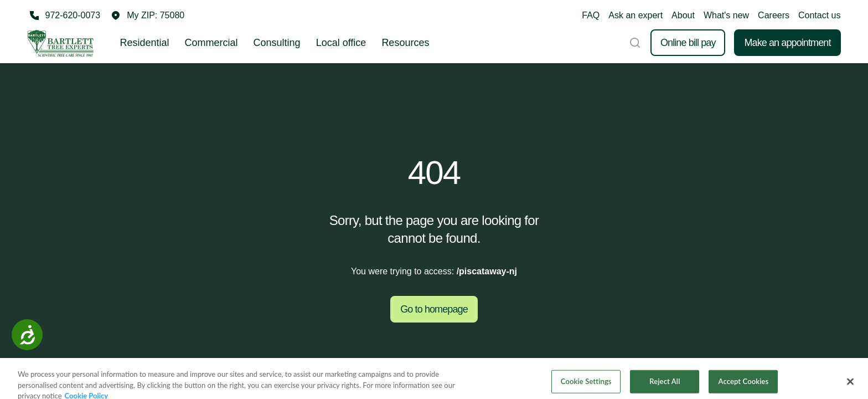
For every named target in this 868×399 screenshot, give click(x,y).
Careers (774, 15)
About (683, 15)
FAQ (591, 15)
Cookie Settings (586, 386)
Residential (145, 43)
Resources (405, 43)
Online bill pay (688, 43)
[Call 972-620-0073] (64, 16)
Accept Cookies (744, 386)
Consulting (277, 43)
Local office (341, 43)
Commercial (211, 43)
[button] (148, 16)
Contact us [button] (819, 15)
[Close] (850, 386)
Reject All (665, 386)
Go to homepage (434, 309)
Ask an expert (635, 15)
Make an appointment (787, 43)
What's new (726, 15)
